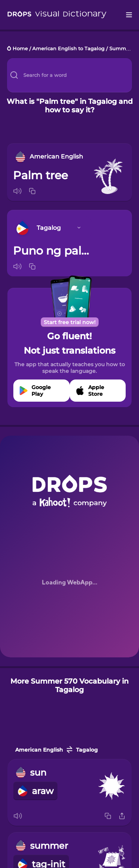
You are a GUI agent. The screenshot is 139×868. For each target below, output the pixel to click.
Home (20, 49)
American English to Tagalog (68, 49)
